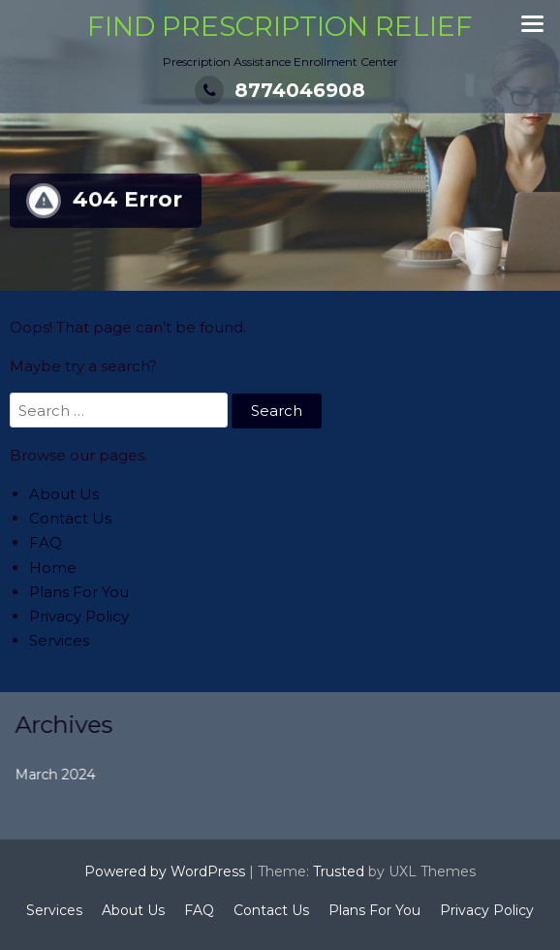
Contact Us (70, 518)
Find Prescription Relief (280, 26)
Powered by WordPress (165, 871)
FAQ (46, 542)
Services (59, 640)
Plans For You (79, 592)
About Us (64, 494)
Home (53, 568)
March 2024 (62, 775)
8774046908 (280, 90)
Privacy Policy (79, 616)
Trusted (339, 871)
